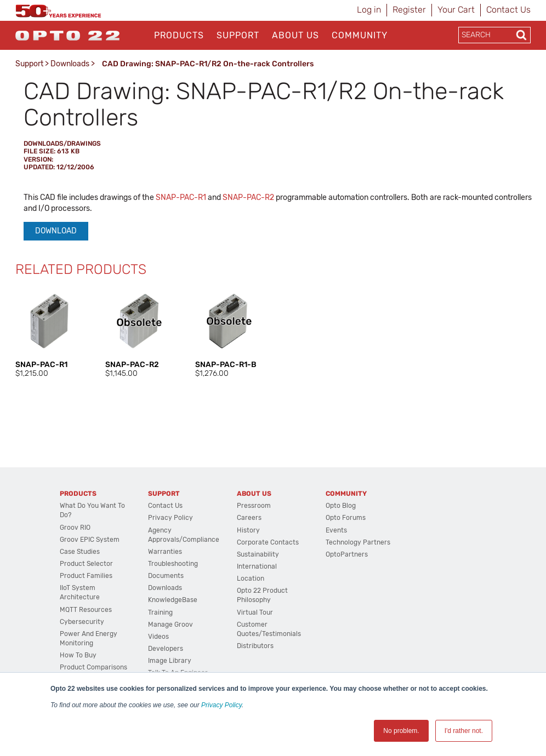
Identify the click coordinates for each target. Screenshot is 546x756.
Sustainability (258, 554)
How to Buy (78, 655)
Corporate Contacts (268, 542)
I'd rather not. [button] (464, 731)
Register (409, 10)
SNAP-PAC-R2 (248, 197)
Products (179, 35)
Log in (369, 10)
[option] (49, 333)
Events (336, 530)
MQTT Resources (86, 610)
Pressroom (254, 506)
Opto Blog (341, 506)
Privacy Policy (221, 705)
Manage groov (170, 625)
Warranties (165, 552)
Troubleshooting (173, 564)
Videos (158, 637)
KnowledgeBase (173, 600)
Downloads (70, 64)
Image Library (170, 661)
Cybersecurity (82, 622)
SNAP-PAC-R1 (181, 197)
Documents (166, 576)
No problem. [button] (401, 731)
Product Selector (86, 564)
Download (56, 231)
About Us (295, 35)
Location (251, 579)
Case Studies (80, 552)
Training (160, 612)
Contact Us (508, 10)
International (257, 566)
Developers (166, 649)
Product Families (86, 576)
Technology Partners (358, 542)
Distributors (255, 646)
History (248, 530)
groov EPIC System (90, 540)
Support (238, 35)
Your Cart (456, 10)
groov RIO (75, 528)
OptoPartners (347, 554)
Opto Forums (346, 518)
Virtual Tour (255, 612)
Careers (249, 518)
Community (360, 35)
